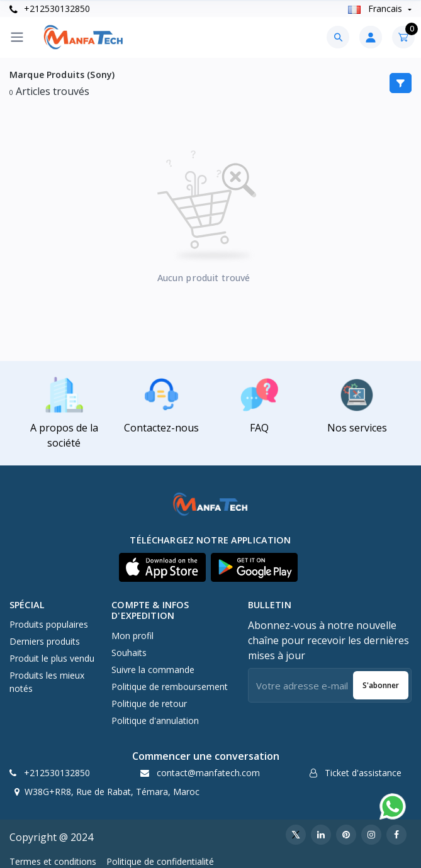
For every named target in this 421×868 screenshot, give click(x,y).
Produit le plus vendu (52, 658)
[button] (162, 567)
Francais (376, 8)
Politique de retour (149, 704)
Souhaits (129, 653)
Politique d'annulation (155, 721)
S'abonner (381, 685)
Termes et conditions (53, 861)
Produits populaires (49, 624)
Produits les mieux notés (47, 682)
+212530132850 (50, 8)
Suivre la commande (153, 670)
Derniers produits (45, 641)
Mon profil (132, 636)
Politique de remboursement (170, 687)
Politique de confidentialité (160, 861)
